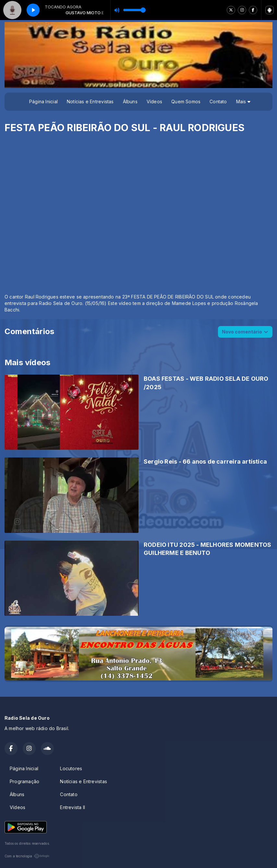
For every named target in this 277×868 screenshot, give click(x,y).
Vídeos (154, 101)
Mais (243, 101)
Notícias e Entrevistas (90, 101)
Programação (24, 781)
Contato (218, 101)
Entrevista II (72, 807)
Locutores (71, 768)
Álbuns (130, 101)
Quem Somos (186, 101)
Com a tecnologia (27, 856)
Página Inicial (43, 101)
